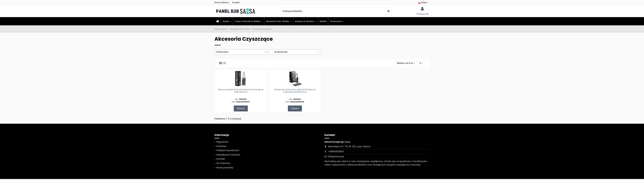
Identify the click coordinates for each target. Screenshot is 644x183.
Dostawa (221, 146)
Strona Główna (222, 2)
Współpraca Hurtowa (228, 155)
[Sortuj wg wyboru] (406, 63)
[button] (337, 21)
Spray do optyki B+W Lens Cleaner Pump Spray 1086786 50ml (241, 91)
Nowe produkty (225, 168)
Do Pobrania (223, 163)
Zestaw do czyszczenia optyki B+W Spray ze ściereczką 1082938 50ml (295, 91)
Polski (424, 2)
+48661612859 (336, 151)
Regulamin (222, 142)
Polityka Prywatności (228, 150)
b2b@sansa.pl (336, 156)
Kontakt (236, 2)
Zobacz (241, 108)
